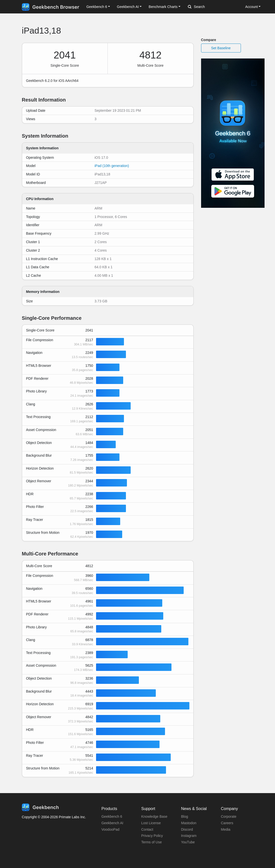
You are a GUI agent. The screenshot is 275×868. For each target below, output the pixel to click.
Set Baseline (221, 48)
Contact (147, 829)
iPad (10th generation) (112, 166)
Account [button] (251, 7)
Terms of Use (151, 842)
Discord (187, 829)
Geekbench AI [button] (128, 7)
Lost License (151, 823)
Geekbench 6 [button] (97, 7)
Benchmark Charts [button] (163, 7)
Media (225, 829)
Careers (227, 823)
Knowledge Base (154, 816)
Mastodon (189, 823)
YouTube (188, 842)
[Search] (214, 7)
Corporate (228, 816)
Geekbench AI (112, 823)
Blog (184, 816)
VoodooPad (110, 829)
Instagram (189, 836)
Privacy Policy (152, 836)
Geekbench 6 (112, 816)
